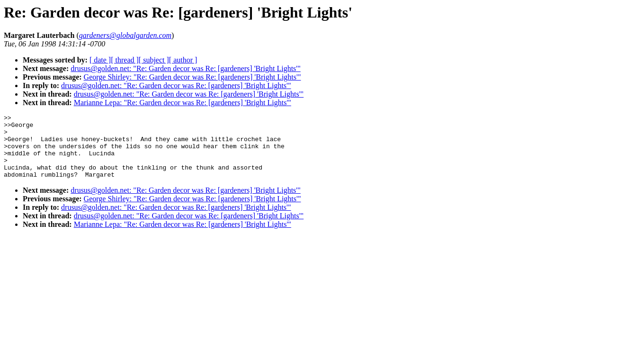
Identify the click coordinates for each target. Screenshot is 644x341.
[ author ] (183, 60)
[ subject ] (154, 60)
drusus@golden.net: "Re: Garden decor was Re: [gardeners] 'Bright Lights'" (185, 68)
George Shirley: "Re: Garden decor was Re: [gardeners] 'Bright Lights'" (192, 77)
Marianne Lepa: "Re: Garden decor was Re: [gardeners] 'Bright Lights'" (183, 103)
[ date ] (100, 60)
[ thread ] (125, 60)
